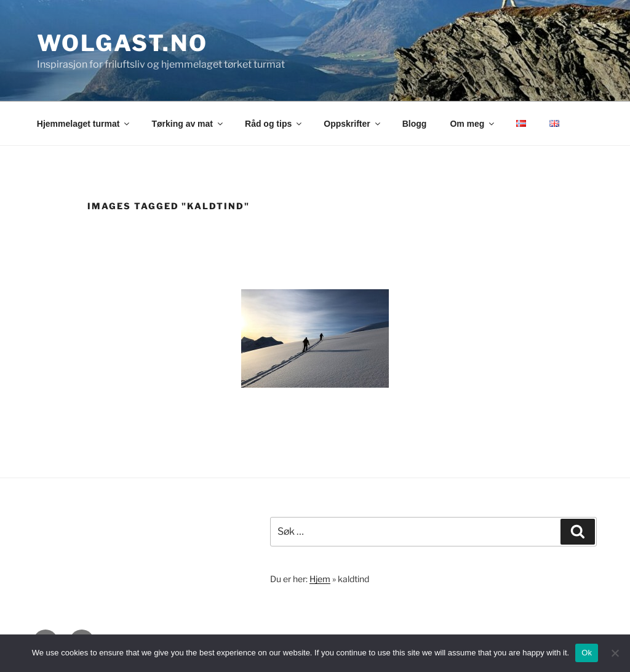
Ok (587, 653)
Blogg (415, 124)
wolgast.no (122, 43)
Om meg (473, 124)
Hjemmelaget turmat (84, 124)
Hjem (320, 579)
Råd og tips (274, 124)
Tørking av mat (188, 124)
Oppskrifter (353, 124)
